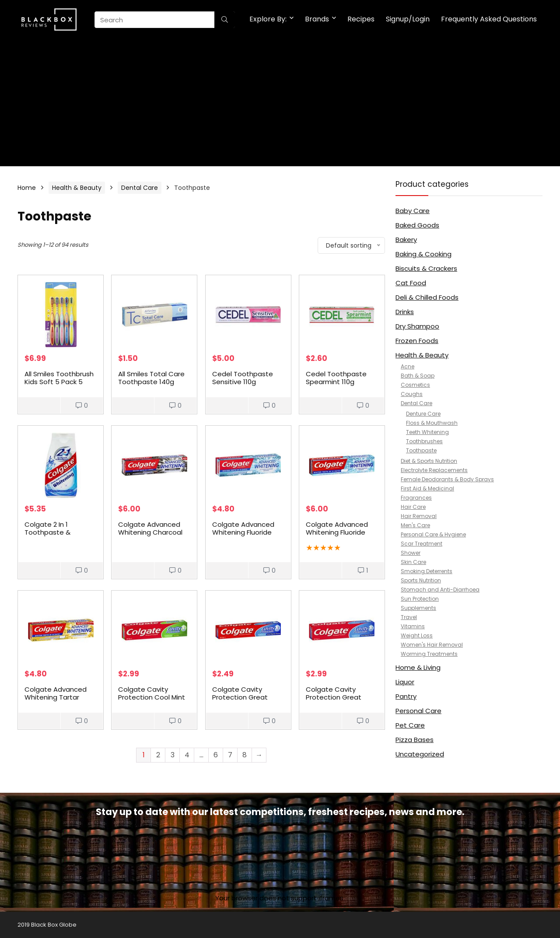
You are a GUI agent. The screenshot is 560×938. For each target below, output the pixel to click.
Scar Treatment (422, 544)
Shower (411, 553)
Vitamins (413, 626)
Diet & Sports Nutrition (429, 461)
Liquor (405, 682)
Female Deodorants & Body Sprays (447, 479)
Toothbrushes (424, 441)
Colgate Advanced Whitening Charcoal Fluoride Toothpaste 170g (151, 536)
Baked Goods (417, 225)
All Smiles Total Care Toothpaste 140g (151, 378)
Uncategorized (420, 754)
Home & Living (418, 667)
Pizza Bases (415, 740)
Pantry (406, 696)
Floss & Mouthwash (432, 423)
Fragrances (416, 498)
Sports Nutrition (421, 580)
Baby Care (413, 211)
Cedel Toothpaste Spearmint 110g (336, 378)
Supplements (418, 608)
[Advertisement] (280, 105)
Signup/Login (408, 19)
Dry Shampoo (417, 326)
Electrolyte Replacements (434, 470)
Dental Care (140, 188)
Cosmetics (415, 385)
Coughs (412, 394)
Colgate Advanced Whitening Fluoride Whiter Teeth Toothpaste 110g (243, 536)
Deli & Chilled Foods (427, 297)
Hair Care (413, 507)
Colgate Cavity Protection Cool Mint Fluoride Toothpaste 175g (152, 701)
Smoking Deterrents (427, 571)
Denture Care (423, 414)
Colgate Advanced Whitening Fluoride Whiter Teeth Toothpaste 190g (337, 536)
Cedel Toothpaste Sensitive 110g (243, 378)
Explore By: (268, 19)
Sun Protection (420, 599)
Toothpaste (421, 450)
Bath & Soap (418, 376)
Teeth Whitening (427, 432)
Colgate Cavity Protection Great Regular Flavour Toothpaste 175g (334, 701)
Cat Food (411, 283)
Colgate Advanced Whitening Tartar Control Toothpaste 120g (57, 701)
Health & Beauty (77, 188)
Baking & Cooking (423, 254)
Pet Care (410, 725)
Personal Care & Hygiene (433, 534)
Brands (317, 19)
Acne (408, 366)
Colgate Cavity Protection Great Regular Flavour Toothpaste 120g (240, 701)
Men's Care (415, 525)
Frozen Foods (417, 341)
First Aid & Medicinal (427, 488)
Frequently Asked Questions (489, 19)
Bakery (406, 240)
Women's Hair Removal (432, 645)
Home (27, 188)
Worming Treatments (429, 654)
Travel (409, 617)
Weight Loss (417, 635)
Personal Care (418, 711)
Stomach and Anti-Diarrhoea (440, 590)
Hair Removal (419, 516)
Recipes (361, 19)
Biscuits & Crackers (426, 268)
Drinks (405, 312)
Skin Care (413, 562)
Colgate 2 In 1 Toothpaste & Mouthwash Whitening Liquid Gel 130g (61, 536)
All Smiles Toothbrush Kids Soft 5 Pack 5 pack (59, 382)
